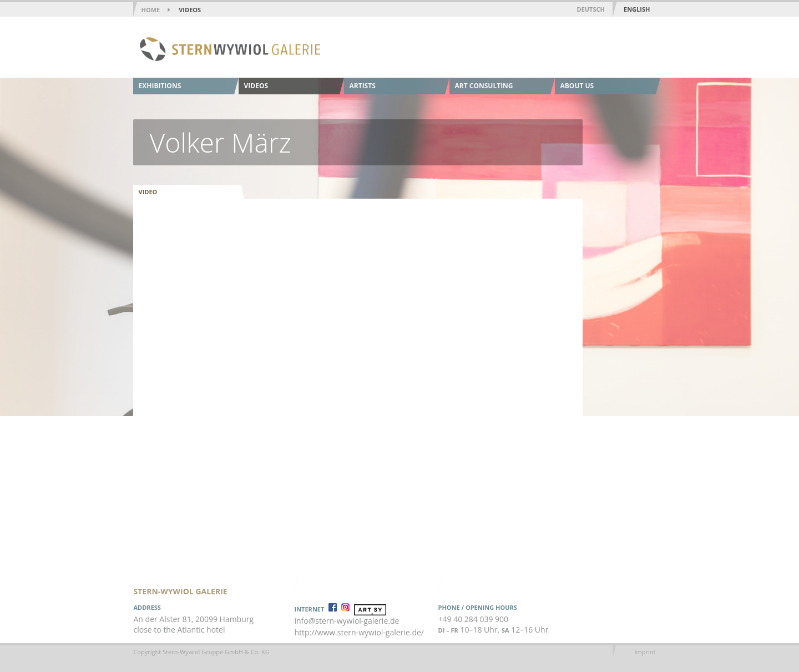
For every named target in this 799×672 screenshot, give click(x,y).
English (637, 9)
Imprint (645, 652)
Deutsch (591, 9)
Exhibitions (160, 86)
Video (148, 192)
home (151, 10)
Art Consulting (484, 86)
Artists (363, 86)
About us (577, 86)
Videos (190, 10)
